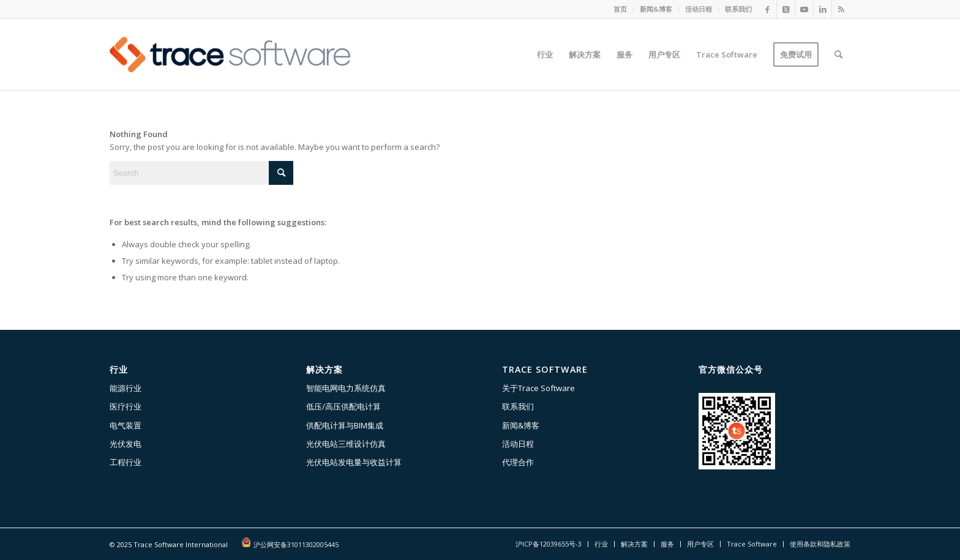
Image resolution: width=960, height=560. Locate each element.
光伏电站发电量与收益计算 (354, 462)
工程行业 (126, 462)
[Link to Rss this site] (841, 9)
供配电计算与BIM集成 (345, 425)
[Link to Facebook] (767, 9)
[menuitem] (621, 9)
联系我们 (738, 9)
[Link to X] (786, 9)
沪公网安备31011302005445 (296, 544)
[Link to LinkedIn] (823, 9)
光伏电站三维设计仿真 (346, 444)
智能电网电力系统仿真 (346, 388)
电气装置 (126, 425)
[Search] (838, 54)
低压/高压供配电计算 (343, 406)
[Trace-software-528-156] (230, 54)
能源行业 (126, 388)
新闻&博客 (656, 9)
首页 (620, 9)
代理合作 (518, 462)
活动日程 (699, 9)
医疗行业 (126, 406)
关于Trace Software (538, 388)
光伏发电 (126, 444)
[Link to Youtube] (804, 9)
